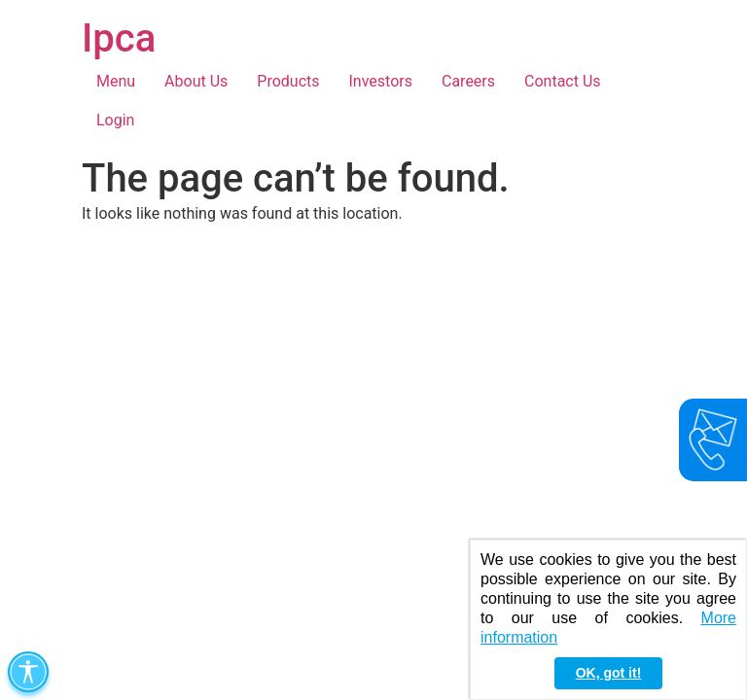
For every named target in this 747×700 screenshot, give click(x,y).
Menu (116, 81)
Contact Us (563, 81)
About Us (196, 81)
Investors (381, 81)
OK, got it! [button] (609, 673)
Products (288, 81)
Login (115, 120)
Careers (468, 81)
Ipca (119, 38)
